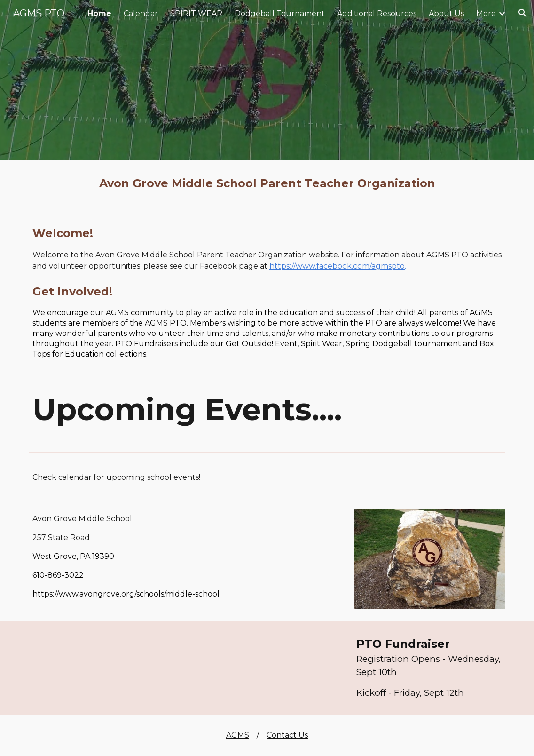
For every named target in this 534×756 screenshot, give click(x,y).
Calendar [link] (141, 13)
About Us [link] (446, 13)
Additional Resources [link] (377, 13)
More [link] (486, 13)
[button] (523, 13)
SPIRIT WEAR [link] (196, 13)
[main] (267, 183)
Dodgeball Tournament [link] (280, 13)
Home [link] (99, 13)
